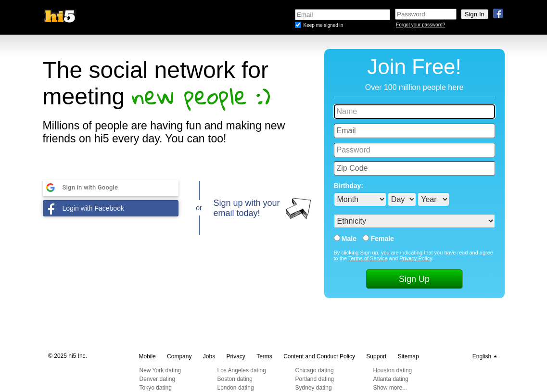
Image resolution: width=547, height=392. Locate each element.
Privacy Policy (416, 258)
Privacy (236, 356)
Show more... (390, 388)
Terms (264, 356)
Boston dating (235, 379)
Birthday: (349, 186)
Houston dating (393, 370)
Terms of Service (368, 258)
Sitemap (408, 356)
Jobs (209, 356)
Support (376, 356)
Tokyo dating (156, 388)
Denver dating (158, 379)
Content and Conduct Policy (319, 356)
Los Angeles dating (242, 370)
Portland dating (315, 379)
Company (179, 356)
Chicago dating (315, 370)
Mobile (147, 356)
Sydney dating (314, 388)
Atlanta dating (391, 379)
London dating (236, 388)
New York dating (160, 370)
